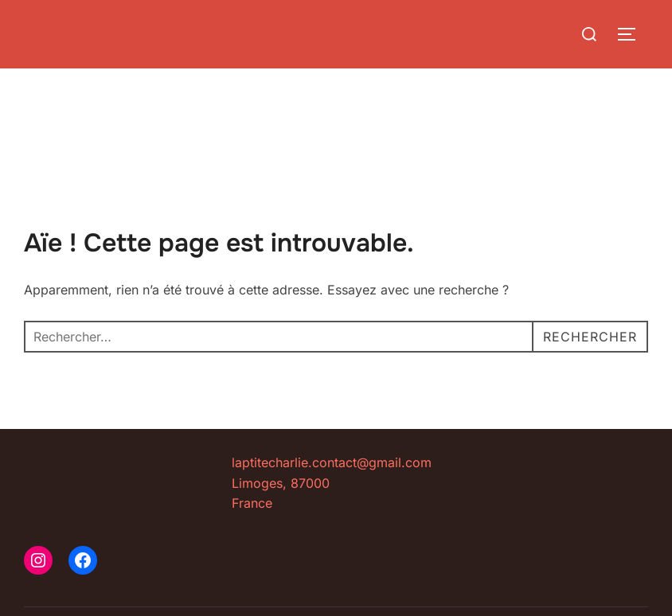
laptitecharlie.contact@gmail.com (332, 462)
